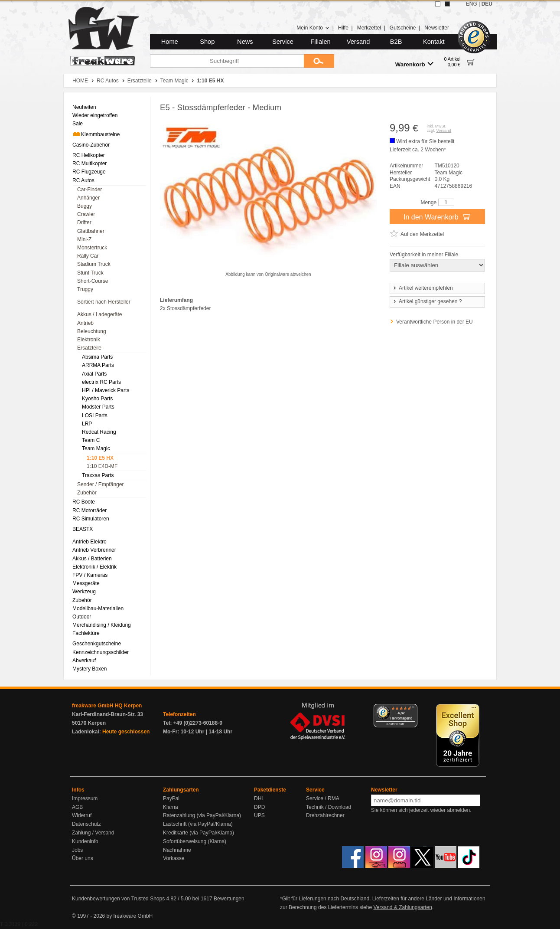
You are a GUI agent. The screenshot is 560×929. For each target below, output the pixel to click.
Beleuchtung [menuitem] (92, 331)
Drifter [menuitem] (84, 222)
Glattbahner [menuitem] (91, 231)
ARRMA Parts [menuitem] (98, 365)
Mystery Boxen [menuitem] (90, 669)
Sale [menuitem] (78, 124)
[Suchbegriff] (227, 61)
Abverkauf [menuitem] (84, 661)
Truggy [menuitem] (85, 289)
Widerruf (82, 815)
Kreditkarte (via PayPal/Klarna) (199, 833)
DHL (259, 798)
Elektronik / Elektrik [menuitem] (94, 567)
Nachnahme (177, 850)
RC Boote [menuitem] (84, 502)
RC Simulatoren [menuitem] (91, 519)
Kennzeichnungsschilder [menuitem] (101, 652)
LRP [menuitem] (87, 424)
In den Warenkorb (437, 216)
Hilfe (343, 28)
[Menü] (412, 709)
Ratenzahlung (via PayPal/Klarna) (202, 815)
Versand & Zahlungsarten (402, 907)
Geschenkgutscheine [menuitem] (97, 644)
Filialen (320, 42)
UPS (259, 815)
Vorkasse (174, 858)
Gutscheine (403, 28)
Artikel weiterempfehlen (423, 288)
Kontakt (434, 42)
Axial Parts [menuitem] (94, 374)
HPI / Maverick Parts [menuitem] (106, 390)
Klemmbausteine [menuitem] (96, 134)
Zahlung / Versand (93, 833)
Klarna (171, 807)
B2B (396, 42)
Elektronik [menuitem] (89, 340)
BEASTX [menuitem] (83, 529)
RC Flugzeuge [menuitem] (89, 172)
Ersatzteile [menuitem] (89, 348)
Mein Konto (313, 28)
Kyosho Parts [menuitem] (97, 399)
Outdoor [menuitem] (82, 617)
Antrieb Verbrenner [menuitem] (94, 550)
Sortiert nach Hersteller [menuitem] (104, 302)
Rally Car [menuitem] (88, 256)
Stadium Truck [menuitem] (94, 264)
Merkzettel (369, 28)
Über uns (83, 858)
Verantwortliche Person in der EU (435, 322)
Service (283, 42)
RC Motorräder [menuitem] (90, 510)
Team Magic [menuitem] (96, 448)
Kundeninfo (85, 841)
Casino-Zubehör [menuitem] (91, 145)
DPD (259, 807)
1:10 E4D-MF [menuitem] (102, 466)
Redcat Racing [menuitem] (99, 432)
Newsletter (437, 28)
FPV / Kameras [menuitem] (90, 575)
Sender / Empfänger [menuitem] (100, 484)
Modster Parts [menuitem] (98, 407)
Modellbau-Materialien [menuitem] (98, 608)
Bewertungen (229, 899)
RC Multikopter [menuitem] (90, 164)
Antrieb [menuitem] (85, 323)
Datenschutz (86, 824)
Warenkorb (414, 64)
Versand (358, 42)
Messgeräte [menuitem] (86, 583)
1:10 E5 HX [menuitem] (100, 458)
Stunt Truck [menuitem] (90, 273)
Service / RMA (323, 798)
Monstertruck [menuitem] (92, 248)
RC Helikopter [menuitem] (89, 155)
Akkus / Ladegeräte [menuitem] (99, 314)
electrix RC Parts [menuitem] (101, 382)
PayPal (171, 798)
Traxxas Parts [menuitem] (98, 475)
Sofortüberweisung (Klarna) (195, 841)
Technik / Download (329, 807)
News (245, 42)
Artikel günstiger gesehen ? (427, 301)
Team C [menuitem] (91, 440)
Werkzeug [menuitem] (84, 592)
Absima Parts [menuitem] (97, 357)
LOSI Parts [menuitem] (95, 415)
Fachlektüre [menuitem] (86, 633)
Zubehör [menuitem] (87, 493)
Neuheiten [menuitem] (84, 107)
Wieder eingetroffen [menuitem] (95, 115)
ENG (472, 4)
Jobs (77, 850)
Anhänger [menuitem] (88, 198)
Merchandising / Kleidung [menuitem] (102, 625)
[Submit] (319, 61)
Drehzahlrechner (325, 815)
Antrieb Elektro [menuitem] (90, 542)
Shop (207, 42)
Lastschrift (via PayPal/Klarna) (198, 824)
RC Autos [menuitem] (83, 180)
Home (170, 42)
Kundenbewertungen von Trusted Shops (118, 899)
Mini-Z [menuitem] (84, 239)
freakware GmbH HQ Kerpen (107, 706)
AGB (77, 807)
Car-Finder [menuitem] (90, 190)
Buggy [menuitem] (85, 206)
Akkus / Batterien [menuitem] (92, 559)
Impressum (85, 798)
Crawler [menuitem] (86, 214)
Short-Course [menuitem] (93, 281)
